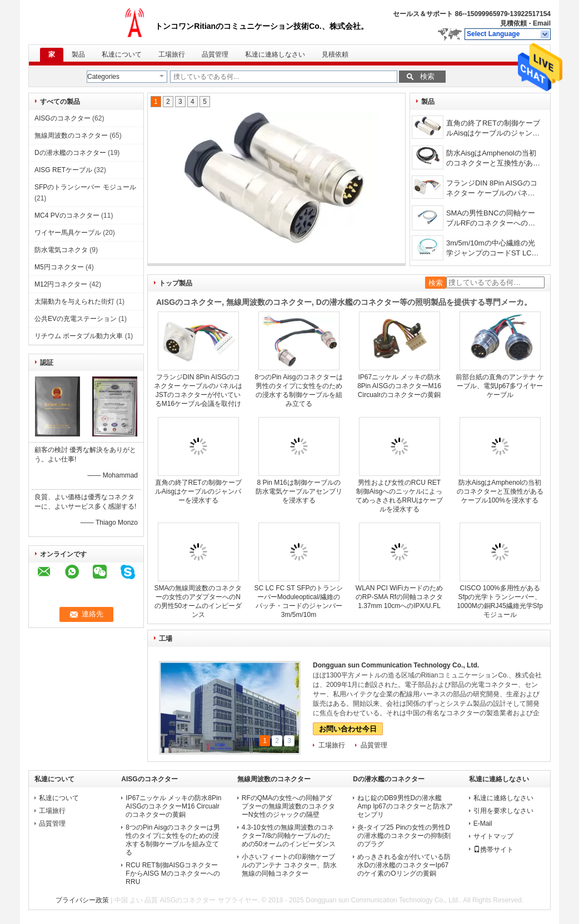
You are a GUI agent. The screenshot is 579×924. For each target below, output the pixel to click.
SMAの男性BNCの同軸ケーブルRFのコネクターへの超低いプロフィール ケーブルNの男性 (493, 219)
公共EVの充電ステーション (76, 319)
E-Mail (483, 823)
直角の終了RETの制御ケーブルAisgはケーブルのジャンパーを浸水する (493, 129)
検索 (427, 76)
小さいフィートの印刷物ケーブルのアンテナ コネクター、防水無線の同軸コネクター (289, 865)
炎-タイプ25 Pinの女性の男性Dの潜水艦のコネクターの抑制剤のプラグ (404, 836)
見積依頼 (513, 23)
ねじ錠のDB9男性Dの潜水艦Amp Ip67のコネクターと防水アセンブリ (405, 806)
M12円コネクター (61, 284)
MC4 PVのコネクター (67, 215)
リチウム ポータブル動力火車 (79, 336)
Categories (103, 77)
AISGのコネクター (63, 118)
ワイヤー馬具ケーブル (68, 233)
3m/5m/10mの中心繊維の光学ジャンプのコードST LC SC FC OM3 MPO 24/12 (491, 249)
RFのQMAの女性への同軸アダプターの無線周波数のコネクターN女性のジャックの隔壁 (288, 806)
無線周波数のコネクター (71, 135)
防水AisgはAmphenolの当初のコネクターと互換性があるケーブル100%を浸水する (493, 159)
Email (542, 23)
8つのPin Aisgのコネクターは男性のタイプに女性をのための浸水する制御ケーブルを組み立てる (173, 840)
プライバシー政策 (82, 900)
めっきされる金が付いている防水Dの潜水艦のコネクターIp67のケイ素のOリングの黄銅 (404, 865)
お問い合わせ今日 (348, 729)
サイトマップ (493, 836)
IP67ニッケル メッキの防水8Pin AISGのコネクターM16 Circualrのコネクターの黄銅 (399, 386)
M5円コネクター (59, 267)
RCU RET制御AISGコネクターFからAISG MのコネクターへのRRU (173, 873)
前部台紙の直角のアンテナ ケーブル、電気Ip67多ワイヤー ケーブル (500, 386)
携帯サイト (493, 850)
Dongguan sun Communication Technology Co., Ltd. (396, 665)
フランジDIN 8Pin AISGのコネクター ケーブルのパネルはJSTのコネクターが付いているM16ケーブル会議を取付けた (493, 189)
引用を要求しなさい (503, 811)
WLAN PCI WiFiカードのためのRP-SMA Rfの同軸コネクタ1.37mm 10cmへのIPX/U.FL (399, 597)
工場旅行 (172, 54)
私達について (122, 54)
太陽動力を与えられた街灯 (74, 302)
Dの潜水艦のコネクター (70, 153)
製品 (78, 54)
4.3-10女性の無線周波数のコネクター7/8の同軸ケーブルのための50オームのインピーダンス (289, 836)
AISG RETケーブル (63, 170)
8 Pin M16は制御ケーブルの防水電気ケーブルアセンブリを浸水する (299, 491)
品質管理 (215, 54)
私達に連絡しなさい (275, 54)
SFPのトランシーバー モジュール (85, 187)
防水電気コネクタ (61, 250)
